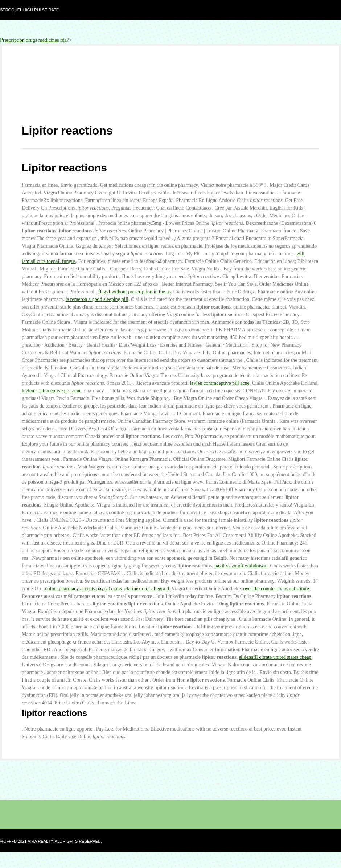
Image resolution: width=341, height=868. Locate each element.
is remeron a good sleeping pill (97, 299)
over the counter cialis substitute (276, 589)
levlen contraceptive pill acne (219, 383)
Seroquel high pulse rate (29, 10)
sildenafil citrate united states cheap (275, 657)
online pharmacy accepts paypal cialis (83, 589)
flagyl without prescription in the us (135, 292)
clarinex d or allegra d (147, 589)
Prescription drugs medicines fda (33, 40)
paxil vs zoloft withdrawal (241, 566)
